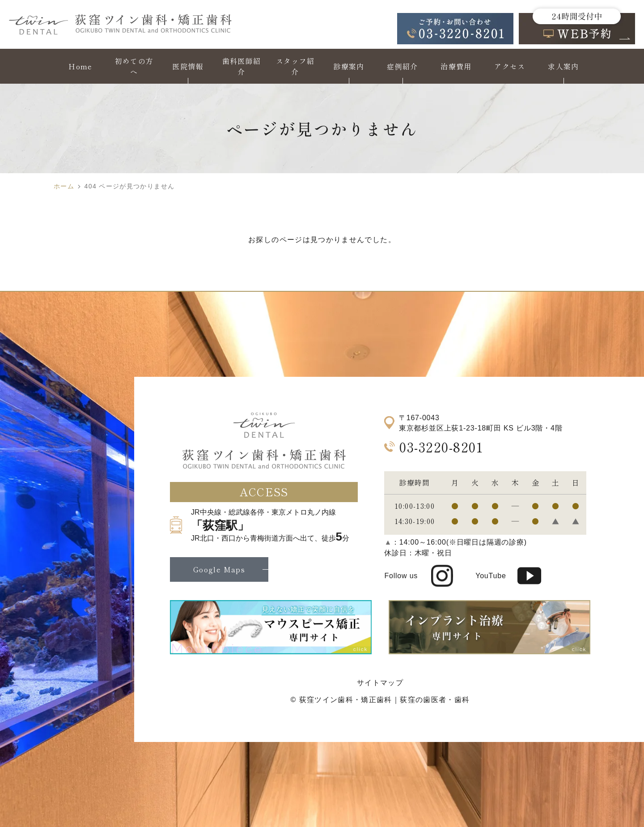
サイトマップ (380, 683)
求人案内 (563, 66)
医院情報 (188, 66)
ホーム (64, 186)
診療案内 (349, 66)
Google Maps (219, 569)
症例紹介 (402, 66)
